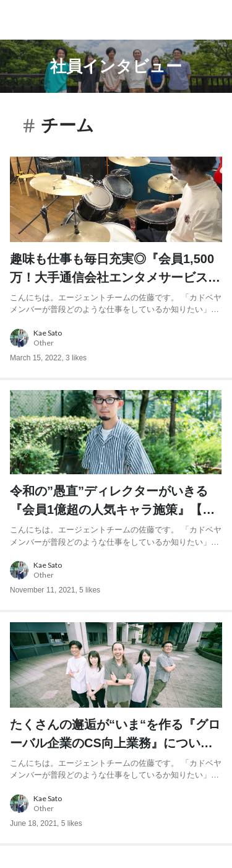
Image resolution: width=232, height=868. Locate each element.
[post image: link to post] (116, 199)
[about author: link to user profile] (116, 338)
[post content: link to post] (116, 283)
